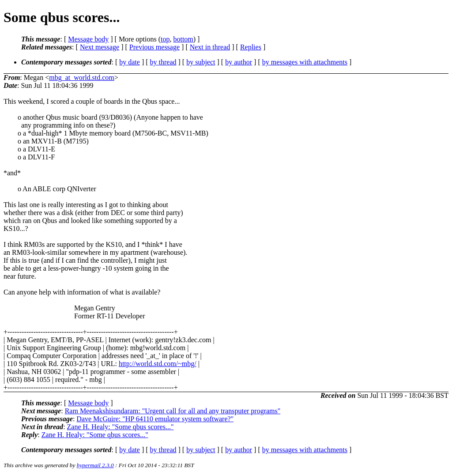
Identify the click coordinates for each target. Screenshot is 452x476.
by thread (163, 62)
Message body (88, 39)
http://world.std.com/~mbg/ (158, 364)
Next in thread (210, 47)
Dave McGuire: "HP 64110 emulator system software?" (155, 419)
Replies (251, 47)
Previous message (154, 47)
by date (130, 62)
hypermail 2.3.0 (95, 465)
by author (239, 62)
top (165, 39)
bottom (183, 39)
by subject (201, 62)
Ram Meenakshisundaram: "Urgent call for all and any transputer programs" (173, 411)
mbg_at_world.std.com (82, 77)
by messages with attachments (305, 62)
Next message (100, 47)
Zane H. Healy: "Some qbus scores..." (121, 427)
